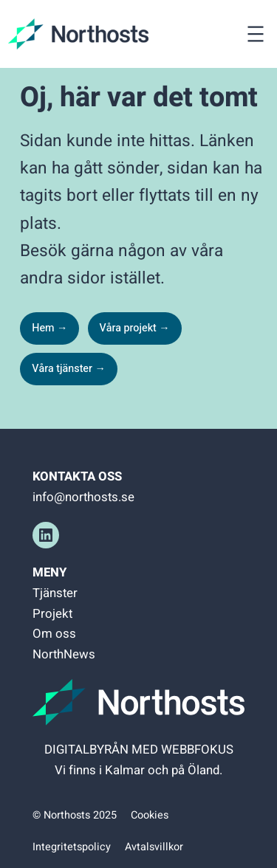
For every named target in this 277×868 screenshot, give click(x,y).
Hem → (49, 328)
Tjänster (55, 593)
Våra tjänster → (69, 369)
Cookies (150, 815)
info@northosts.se (83, 497)
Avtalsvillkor (154, 847)
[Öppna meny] (256, 34)
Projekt (52, 614)
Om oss (54, 634)
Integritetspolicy (72, 847)
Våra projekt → (135, 328)
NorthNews (64, 654)
